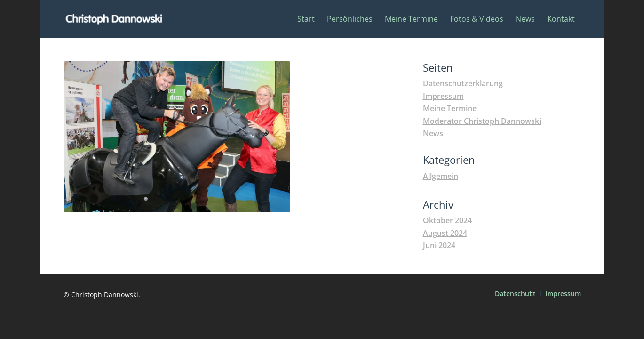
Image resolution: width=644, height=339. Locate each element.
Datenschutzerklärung (463, 83)
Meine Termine (450, 108)
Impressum (443, 96)
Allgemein (441, 176)
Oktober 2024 (447, 220)
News (433, 133)
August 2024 (445, 233)
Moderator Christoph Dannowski (482, 121)
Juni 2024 (439, 245)
